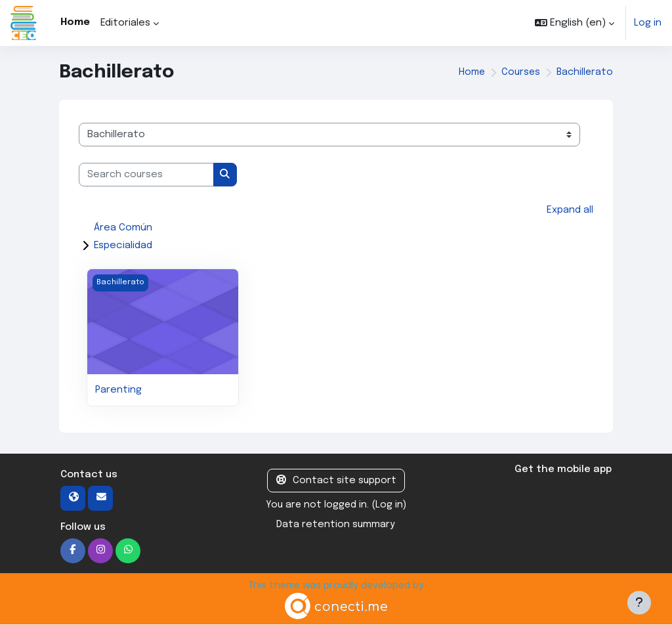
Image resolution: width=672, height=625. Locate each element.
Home (469, 73)
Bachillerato (584, 73)
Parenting (119, 390)
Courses (519, 73)
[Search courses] (146, 175)
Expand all (570, 210)
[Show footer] (639, 603)
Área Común (123, 228)
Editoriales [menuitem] (125, 23)
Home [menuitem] (75, 22)
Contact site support (336, 481)
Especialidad (123, 246)
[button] (574, 23)
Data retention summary (336, 525)
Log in (647, 23)
